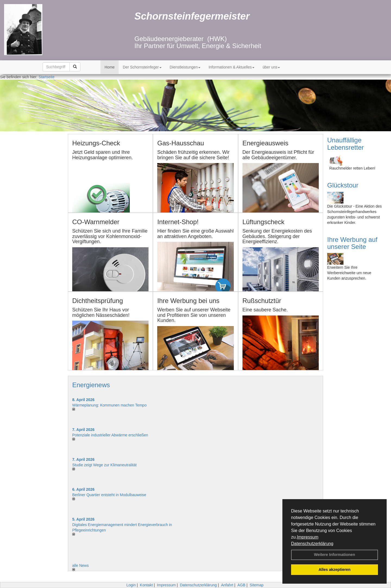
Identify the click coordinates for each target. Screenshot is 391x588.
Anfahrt (227, 585)
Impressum (308, 537)
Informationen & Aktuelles (231, 67)
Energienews (91, 385)
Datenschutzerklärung (312, 544)
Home (110, 67)
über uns (271, 67)
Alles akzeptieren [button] (335, 570)
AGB (241, 585)
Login (131, 585)
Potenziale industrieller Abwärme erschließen (110, 435)
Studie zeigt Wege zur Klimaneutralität (104, 465)
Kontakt (146, 585)
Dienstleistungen (185, 67)
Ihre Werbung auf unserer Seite (352, 243)
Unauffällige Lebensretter (346, 144)
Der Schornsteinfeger (142, 67)
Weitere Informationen (335, 555)
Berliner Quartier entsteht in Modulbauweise (109, 495)
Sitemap (256, 585)
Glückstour (343, 185)
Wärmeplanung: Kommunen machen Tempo (109, 405)
